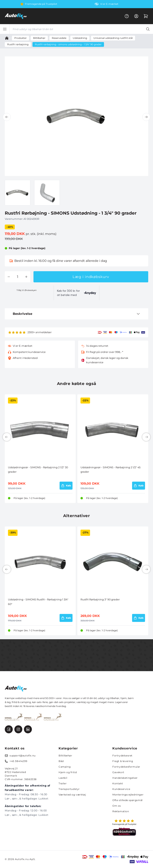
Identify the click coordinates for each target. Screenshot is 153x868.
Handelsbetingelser (125, 778)
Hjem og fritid (68, 772)
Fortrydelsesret (122, 756)
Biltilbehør (65, 756)
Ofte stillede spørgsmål (127, 800)
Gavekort (118, 772)
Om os (117, 806)
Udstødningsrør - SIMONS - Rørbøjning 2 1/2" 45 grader (110, 470)
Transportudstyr (69, 789)
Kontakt (118, 783)
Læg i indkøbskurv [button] (91, 277)
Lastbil (63, 778)
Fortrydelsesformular (126, 767)
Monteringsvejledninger (128, 795)
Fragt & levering (123, 761)
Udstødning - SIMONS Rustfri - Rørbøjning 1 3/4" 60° (38, 602)
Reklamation (121, 811)
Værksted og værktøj (72, 795)
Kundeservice (121, 789)
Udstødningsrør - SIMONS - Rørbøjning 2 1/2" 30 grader (38, 470)
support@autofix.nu (23, 756)
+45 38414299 (18, 761)
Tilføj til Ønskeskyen (27, 290)
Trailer (63, 783)
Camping (65, 767)
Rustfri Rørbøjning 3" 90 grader (100, 599)
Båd (61, 761)
